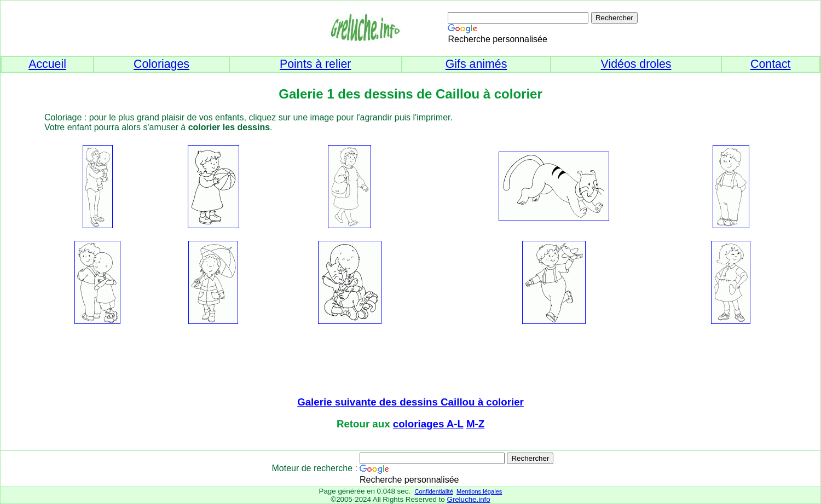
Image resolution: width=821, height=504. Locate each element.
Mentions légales (479, 491)
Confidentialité (433, 491)
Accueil (47, 64)
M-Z (475, 424)
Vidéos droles (636, 64)
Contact (771, 64)
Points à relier (315, 64)
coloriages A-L (428, 424)
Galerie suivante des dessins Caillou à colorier (410, 402)
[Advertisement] (410, 361)
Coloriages (161, 64)
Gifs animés (476, 64)
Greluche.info (468, 499)
